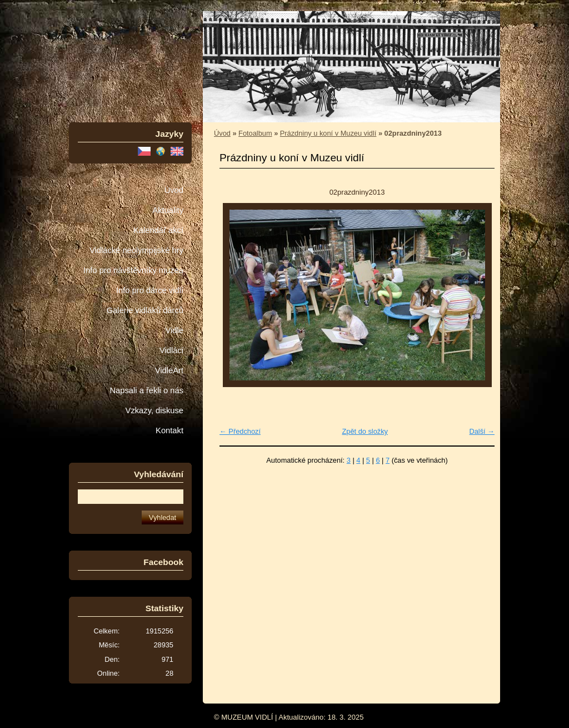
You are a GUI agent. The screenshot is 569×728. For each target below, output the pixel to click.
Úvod (174, 190)
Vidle (174, 330)
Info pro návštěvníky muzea (133, 270)
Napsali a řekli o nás (146, 390)
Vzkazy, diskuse (154, 410)
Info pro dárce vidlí (150, 290)
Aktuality (168, 210)
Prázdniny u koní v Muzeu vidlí (328, 133)
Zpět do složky (365, 431)
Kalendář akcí (158, 230)
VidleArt (169, 370)
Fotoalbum (255, 133)
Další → (482, 431)
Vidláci (171, 350)
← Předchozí (240, 431)
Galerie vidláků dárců (145, 310)
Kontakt (169, 430)
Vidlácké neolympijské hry (136, 250)
